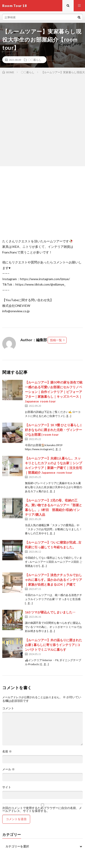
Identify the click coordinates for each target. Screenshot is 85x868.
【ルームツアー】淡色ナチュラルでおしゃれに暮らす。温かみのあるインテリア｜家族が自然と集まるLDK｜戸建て (53, 580)
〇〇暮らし (35, 60)
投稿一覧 (56, 340)
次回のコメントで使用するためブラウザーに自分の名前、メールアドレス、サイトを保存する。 (42, 809)
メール (8, 769)
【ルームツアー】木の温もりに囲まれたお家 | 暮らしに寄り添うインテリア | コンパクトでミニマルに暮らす (53, 645)
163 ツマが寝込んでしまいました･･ (50, 612)
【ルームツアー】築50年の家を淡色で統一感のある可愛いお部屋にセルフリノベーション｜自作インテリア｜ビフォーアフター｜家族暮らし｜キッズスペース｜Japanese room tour (54, 392)
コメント (8, 708)
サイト (7, 787)
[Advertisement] (42, 119)
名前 (7, 751)
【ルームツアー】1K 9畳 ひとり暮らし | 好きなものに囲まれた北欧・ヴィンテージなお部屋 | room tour (53, 430)
